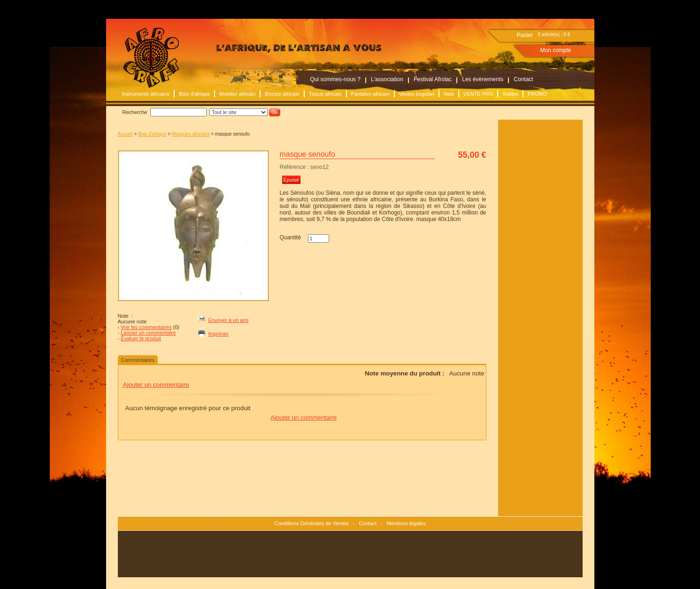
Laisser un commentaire (148, 333)
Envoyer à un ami (229, 320)
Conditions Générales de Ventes (312, 523)
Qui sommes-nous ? (335, 79)
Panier (525, 35)
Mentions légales (406, 523)
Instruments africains (146, 94)
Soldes (510, 94)
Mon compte (556, 50)
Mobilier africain (237, 94)
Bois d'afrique (194, 94)
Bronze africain (282, 94)
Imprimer (219, 334)
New (449, 94)
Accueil (125, 134)
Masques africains (191, 134)
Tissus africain (325, 94)
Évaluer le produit (141, 338)
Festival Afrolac (433, 79)
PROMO (538, 94)
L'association (387, 79)
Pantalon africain (370, 94)
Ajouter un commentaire (156, 385)
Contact (523, 79)
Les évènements (483, 79)
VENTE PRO (478, 94)
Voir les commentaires (146, 327)
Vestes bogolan (417, 94)
